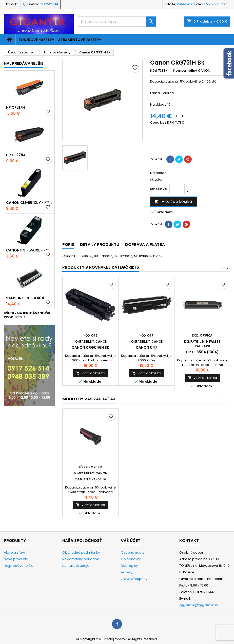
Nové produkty (16, 559)
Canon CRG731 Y (146, 479)
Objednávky (131, 559)
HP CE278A (16, 155)
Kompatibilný (185, 71)
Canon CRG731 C (91, 479)
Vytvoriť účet (217, 4)
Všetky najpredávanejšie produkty (27, 316)
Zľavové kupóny (134, 579)
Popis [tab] (68, 245)
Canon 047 (147, 347)
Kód (154, 71)
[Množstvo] (177, 189)
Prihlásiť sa (186, 4)
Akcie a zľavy (15, 552)
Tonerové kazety (35, 40)
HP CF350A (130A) (202, 352)
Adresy (127, 572)
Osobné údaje (133, 552)
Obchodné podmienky (81, 552)
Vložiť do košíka (173, 201)
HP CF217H (15, 107)
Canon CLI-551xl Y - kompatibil (29, 203)
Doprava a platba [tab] (145, 245)
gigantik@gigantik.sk (199, 605)
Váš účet (131, 541)
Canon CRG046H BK (90, 347)
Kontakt (12, 4)
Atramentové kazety (78, 40)
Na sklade (158, 105)
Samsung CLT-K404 (25, 298)
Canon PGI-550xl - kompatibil (29, 250)
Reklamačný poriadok (81, 559)
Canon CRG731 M (202, 479)
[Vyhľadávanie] (117, 22)
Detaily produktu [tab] (100, 245)
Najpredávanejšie (24, 63)
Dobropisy (129, 566)
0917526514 (49, 4)
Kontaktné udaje (76, 566)
